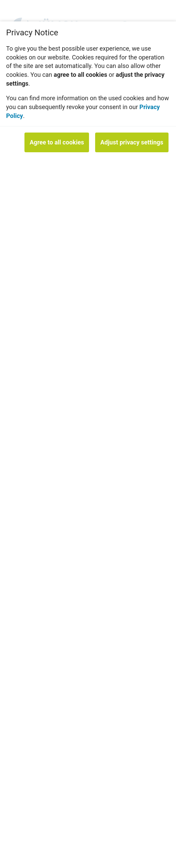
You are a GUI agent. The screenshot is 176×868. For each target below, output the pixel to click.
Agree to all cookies (57, 142)
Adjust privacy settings (132, 142)
